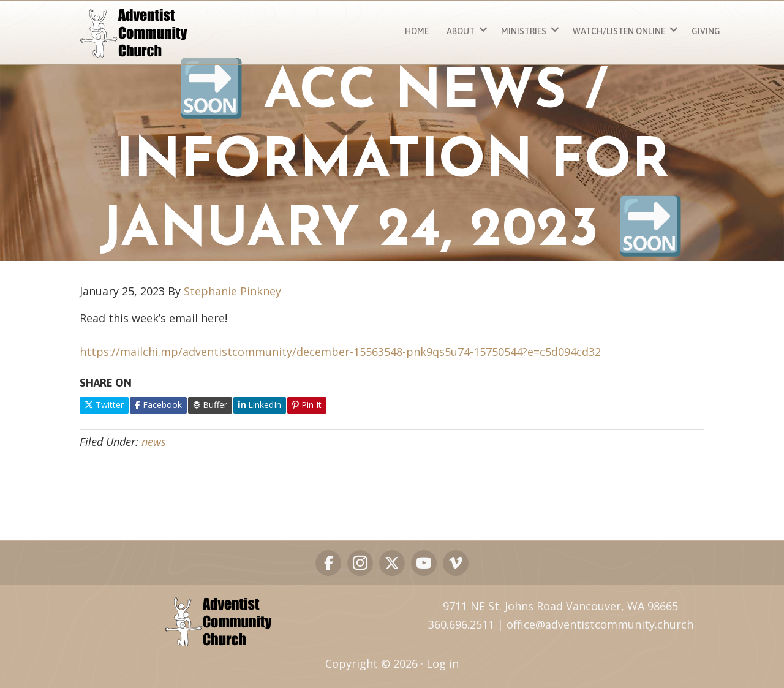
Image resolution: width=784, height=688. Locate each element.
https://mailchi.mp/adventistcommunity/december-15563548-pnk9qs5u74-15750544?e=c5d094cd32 (340, 352)
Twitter (104, 405)
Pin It (307, 405)
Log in (443, 663)
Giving (706, 31)
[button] (483, 30)
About (461, 31)
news (154, 442)
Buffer (210, 405)
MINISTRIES (524, 31)
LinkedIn (260, 405)
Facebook (158, 405)
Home (417, 31)
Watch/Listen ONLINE (619, 31)
